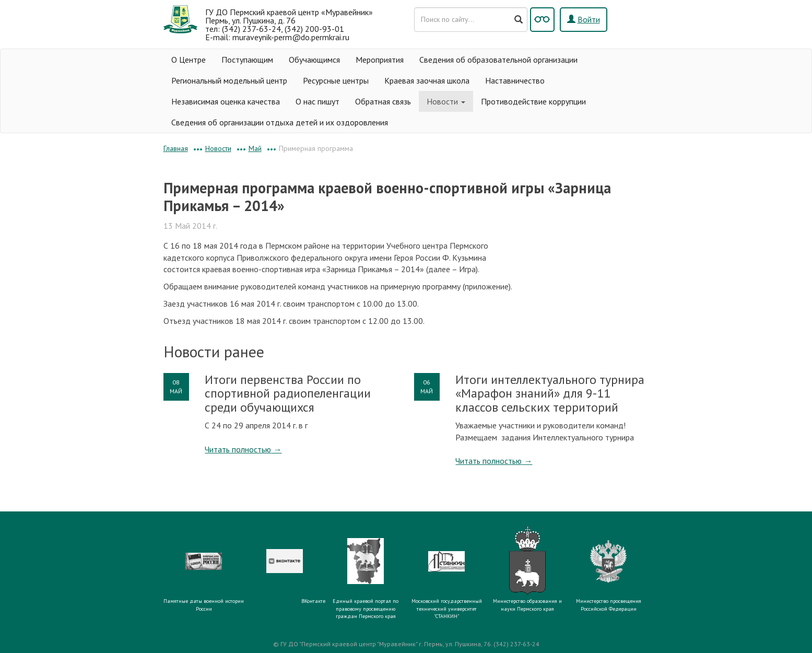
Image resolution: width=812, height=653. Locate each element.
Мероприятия (380, 60)
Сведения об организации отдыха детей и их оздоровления (280, 122)
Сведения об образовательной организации (498, 60)
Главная (176, 148)
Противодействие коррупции (533, 101)
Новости (446, 101)
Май (255, 148)
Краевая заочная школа (427, 80)
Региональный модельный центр (229, 80)
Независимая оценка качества (226, 101)
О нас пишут (317, 101)
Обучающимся (314, 60)
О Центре (189, 60)
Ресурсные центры (336, 80)
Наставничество (515, 80)
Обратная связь (383, 101)
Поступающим (247, 60)
